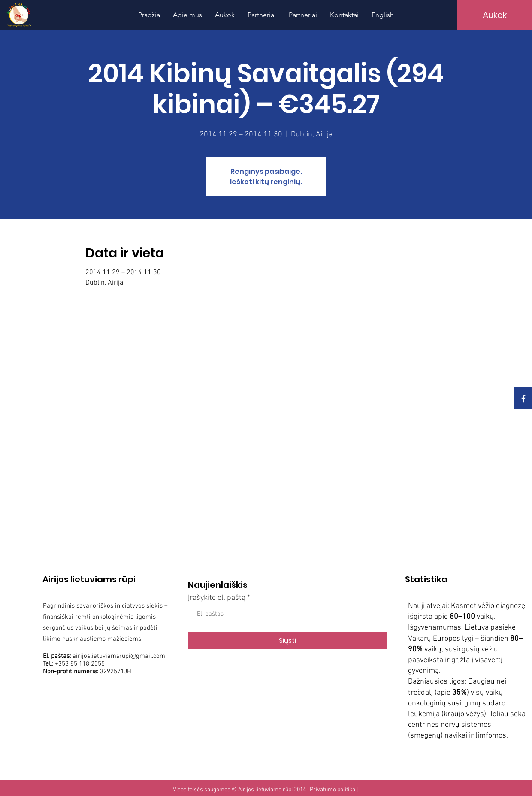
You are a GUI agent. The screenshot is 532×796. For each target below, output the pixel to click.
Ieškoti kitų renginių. (266, 182)
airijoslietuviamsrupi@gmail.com (119, 656)
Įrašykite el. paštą (217, 598)
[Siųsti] (287, 641)
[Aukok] (495, 15)
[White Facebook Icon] (523, 399)
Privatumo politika (333, 790)
